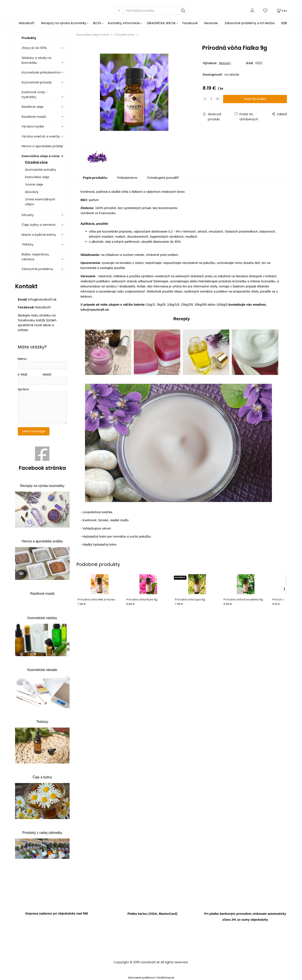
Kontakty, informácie (124, 23)
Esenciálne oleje (37, 177)
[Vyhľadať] (118, 11)
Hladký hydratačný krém (100, 546)
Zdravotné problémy (37, 269)
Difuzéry (28, 215)
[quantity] (211, 99)
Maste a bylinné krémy (39, 235)
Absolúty (32, 192)
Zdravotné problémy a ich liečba (250, 23)
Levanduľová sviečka (97, 514)
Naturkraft (27, 23)
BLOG (97, 23)
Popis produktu (95, 179)
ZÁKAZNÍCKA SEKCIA (161, 23)
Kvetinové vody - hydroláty (35, 95)
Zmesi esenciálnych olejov (40, 202)
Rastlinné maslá (34, 117)
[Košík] (282, 11)
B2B (284, 23)
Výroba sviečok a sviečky (41, 136)
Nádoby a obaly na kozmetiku (36, 60)
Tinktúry (28, 244)
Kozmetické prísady (37, 82)
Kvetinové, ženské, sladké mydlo (106, 522)
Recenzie (211, 23)
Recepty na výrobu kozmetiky (64, 23)
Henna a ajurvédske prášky (42, 146)
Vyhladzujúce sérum (97, 530)
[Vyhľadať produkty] (156, 11)
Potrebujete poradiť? (163, 179)
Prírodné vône (36, 162)
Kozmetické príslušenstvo (41, 72)
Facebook (190, 23)
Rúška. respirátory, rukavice (36, 257)
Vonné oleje (34, 184)
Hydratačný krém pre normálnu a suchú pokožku (117, 538)
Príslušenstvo (127, 179)
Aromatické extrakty (41, 170)
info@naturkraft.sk (95, 311)
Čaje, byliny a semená (38, 225)
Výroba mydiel (33, 126)
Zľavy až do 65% (34, 48)
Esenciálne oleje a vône (41, 156)
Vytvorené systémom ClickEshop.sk (151, 978)
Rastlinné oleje (33, 107)
